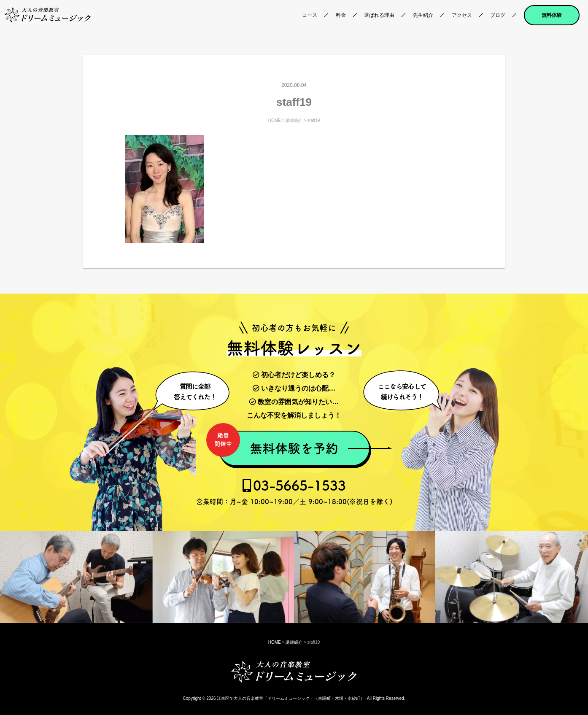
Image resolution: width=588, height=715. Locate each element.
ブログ (498, 15)
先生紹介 (423, 15)
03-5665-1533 (294, 492)
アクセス (462, 15)
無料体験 (552, 15)
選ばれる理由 (379, 15)
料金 (341, 15)
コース (310, 15)
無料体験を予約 (278, 444)
